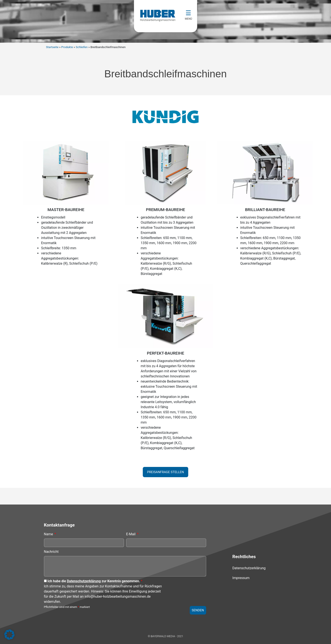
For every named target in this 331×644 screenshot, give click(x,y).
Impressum (241, 578)
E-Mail (131, 534)
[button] (9, 635)
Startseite (52, 47)
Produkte (67, 47)
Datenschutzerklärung (84, 581)
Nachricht (51, 552)
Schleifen (82, 47)
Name (49, 534)
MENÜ (189, 19)
